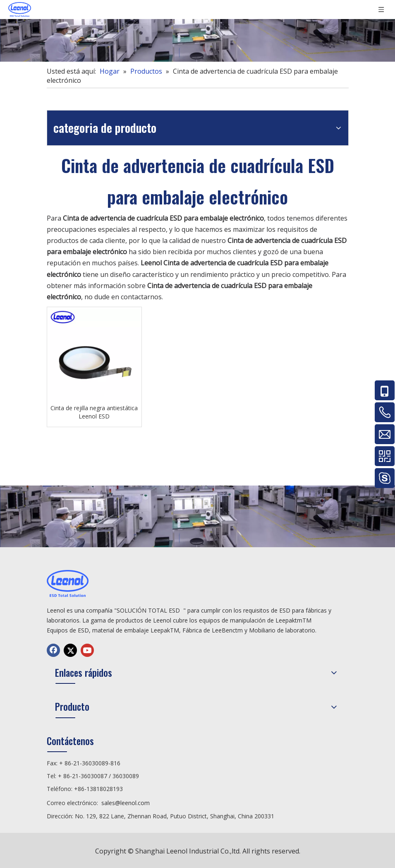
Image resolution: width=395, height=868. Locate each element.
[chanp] (197, 31)
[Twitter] (70, 650)
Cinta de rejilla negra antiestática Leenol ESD (94, 412)
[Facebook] (53, 650)
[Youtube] (87, 650)
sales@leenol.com (126, 803)
